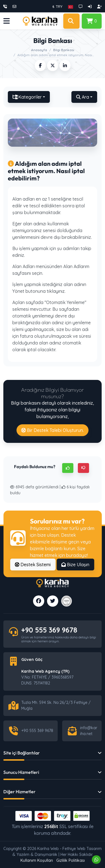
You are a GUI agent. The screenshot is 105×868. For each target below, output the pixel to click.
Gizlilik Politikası (71, 860)
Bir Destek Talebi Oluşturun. (53, 430)
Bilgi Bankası (64, 50)
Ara (83, 97)
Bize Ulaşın (75, 565)
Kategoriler (27, 97)
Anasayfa (39, 50)
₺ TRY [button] (57, 6)
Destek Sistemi (33, 565)
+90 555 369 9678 (49, 630)
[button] (71, 6)
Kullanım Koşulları (37, 860)
